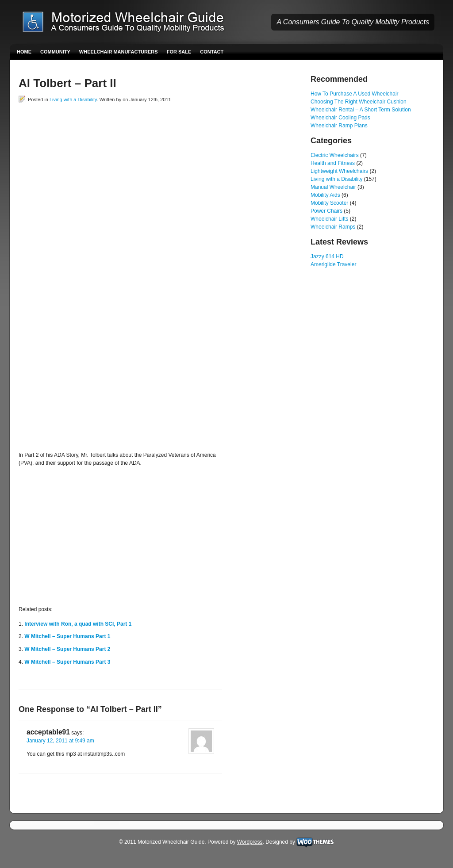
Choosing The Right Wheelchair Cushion (359, 102)
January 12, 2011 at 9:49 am (60, 741)
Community (55, 52)
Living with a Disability (73, 99)
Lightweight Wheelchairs (339, 171)
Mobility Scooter (329, 203)
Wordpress (250, 842)
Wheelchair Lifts (329, 219)
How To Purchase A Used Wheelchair (355, 94)
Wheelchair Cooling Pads (340, 118)
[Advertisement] (122, 123)
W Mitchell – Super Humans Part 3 (67, 662)
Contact (212, 52)
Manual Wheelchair (333, 187)
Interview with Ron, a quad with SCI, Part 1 (78, 624)
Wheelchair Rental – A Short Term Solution (361, 110)
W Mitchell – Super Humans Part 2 (67, 649)
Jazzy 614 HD (327, 256)
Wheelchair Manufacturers (119, 52)
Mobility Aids (325, 195)
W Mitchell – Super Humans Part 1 (67, 636)
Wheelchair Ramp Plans (339, 126)
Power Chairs (326, 211)
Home (24, 52)
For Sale (179, 52)
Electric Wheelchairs (335, 155)
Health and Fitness (333, 163)
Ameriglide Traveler (333, 264)
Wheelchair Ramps (333, 227)
